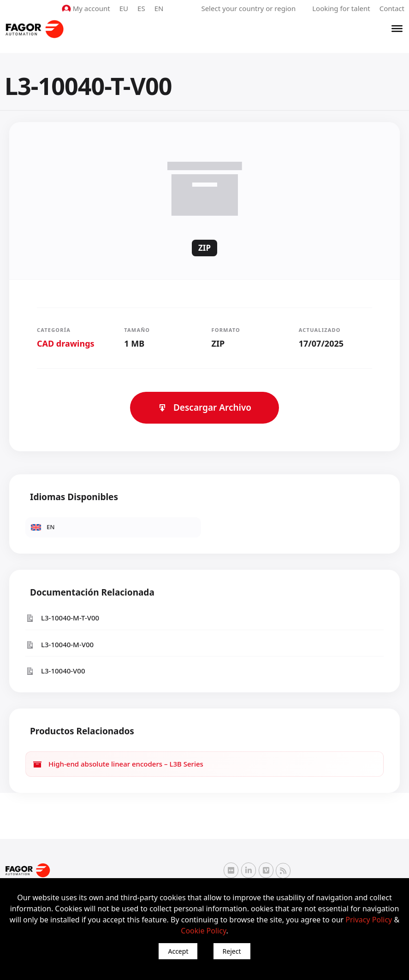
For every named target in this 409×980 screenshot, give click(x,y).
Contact (392, 8)
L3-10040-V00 (55, 671)
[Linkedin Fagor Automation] (249, 870)
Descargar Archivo (204, 407)
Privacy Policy (369, 920)
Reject (232, 951)
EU (124, 8)
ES (141, 8)
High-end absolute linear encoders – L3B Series (118, 764)
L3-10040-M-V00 (59, 645)
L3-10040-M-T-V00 (62, 618)
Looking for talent (341, 8)
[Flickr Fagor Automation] (231, 870)
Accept (178, 951)
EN (159, 8)
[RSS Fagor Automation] (283, 871)
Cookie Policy (203, 931)
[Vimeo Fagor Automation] (266, 870)
